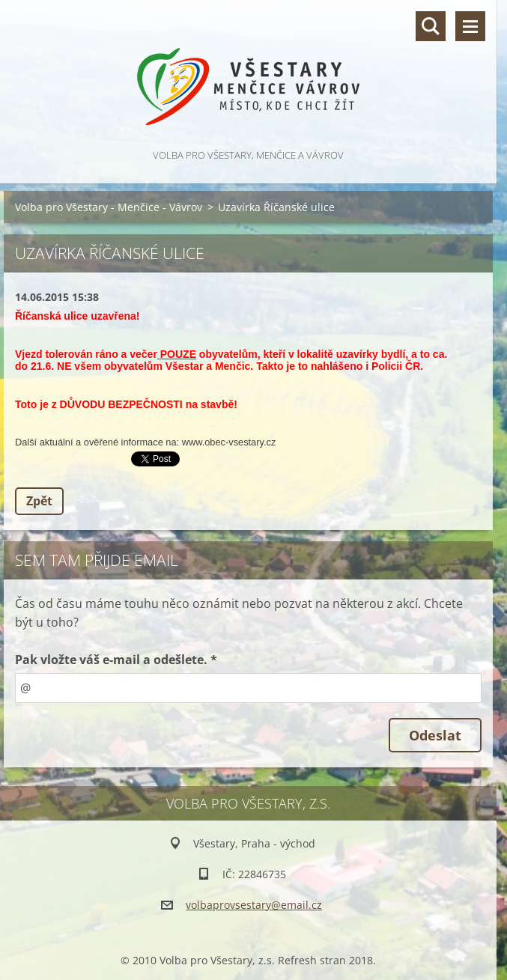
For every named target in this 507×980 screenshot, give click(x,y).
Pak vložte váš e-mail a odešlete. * (116, 660)
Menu (470, 26)
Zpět (39, 501)
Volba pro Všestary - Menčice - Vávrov (109, 207)
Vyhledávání (431, 26)
